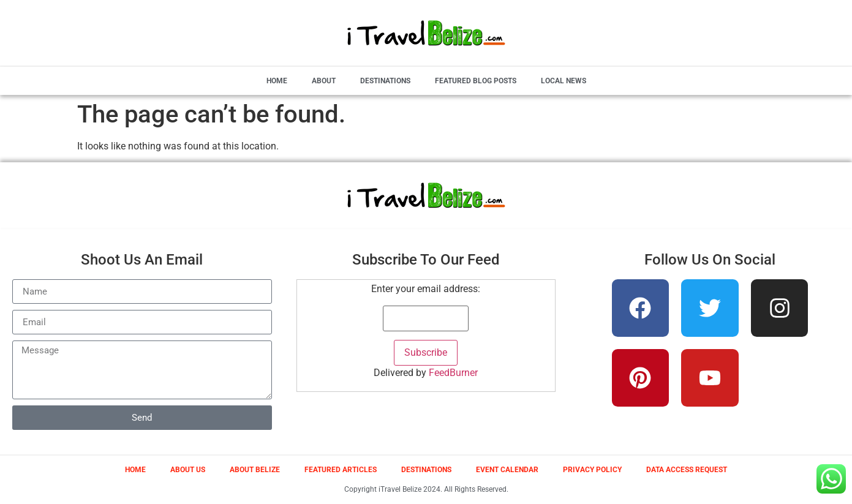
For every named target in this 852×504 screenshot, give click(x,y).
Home (277, 81)
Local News (564, 81)
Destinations (385, 81)
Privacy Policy (592, 470)
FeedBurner (453, 373)
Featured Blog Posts (476, 81)
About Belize (255, 470)
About (324, 81)
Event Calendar (507, 470)
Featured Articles (341, 470)
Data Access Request (687, 470)
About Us (188, 470)
